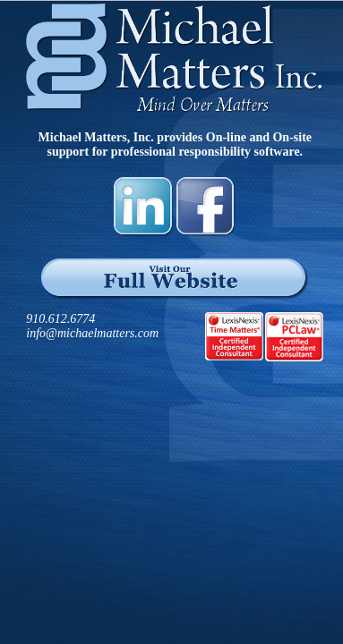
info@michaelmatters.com (92, 333)
